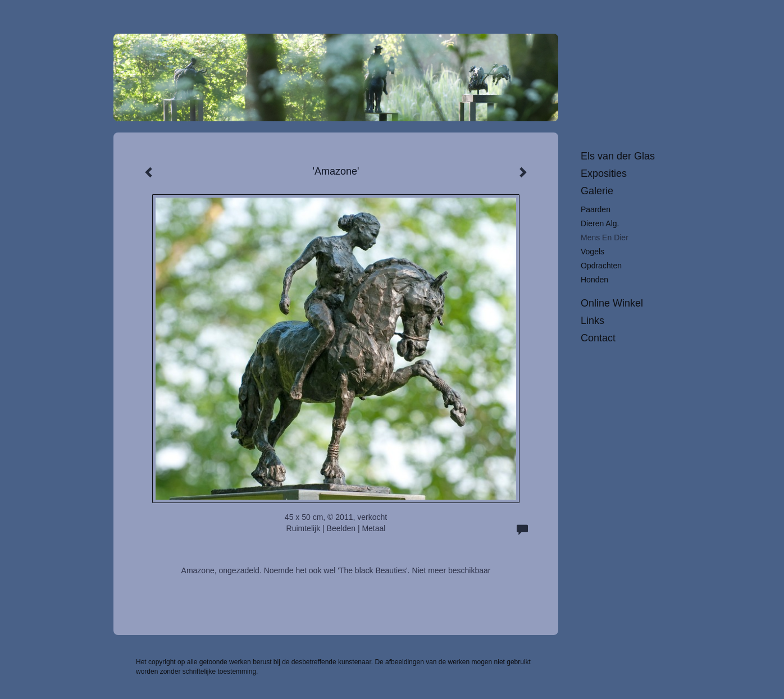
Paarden (596, 209)
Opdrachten (601, 266)
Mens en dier (605, 237)
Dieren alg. (600, 223)
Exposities (604, 173)
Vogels (592, 252)
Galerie (597, 191)
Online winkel (612, 303)
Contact (598, 338)
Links (592, 321)
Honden (594, 280)
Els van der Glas (618, 156)
